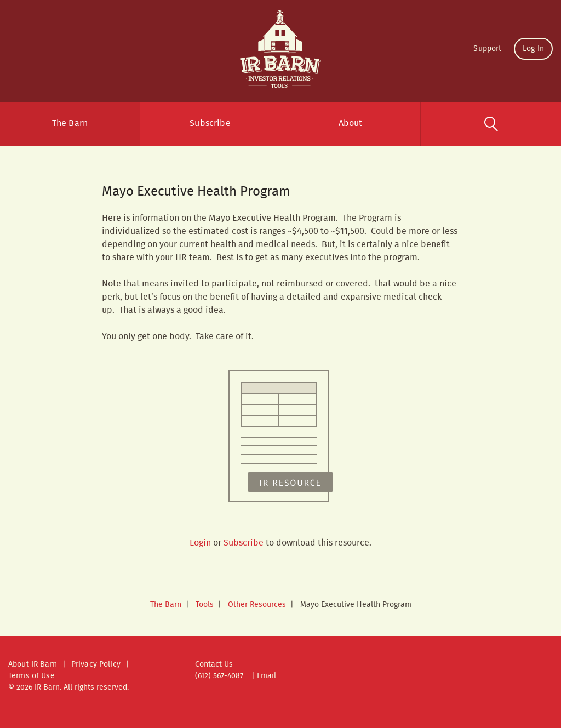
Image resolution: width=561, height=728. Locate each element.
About (351, 124)
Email (267, 676)
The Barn (70, 124)
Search (491, 124)
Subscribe (210, 124)
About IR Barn (33, 664)
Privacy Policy (96, 664)
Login (200, 543)
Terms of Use (32, 676)
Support (487, 49)
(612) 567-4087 (219, 676)
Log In (533, 49)
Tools (205, 605)
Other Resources (257, 605)
